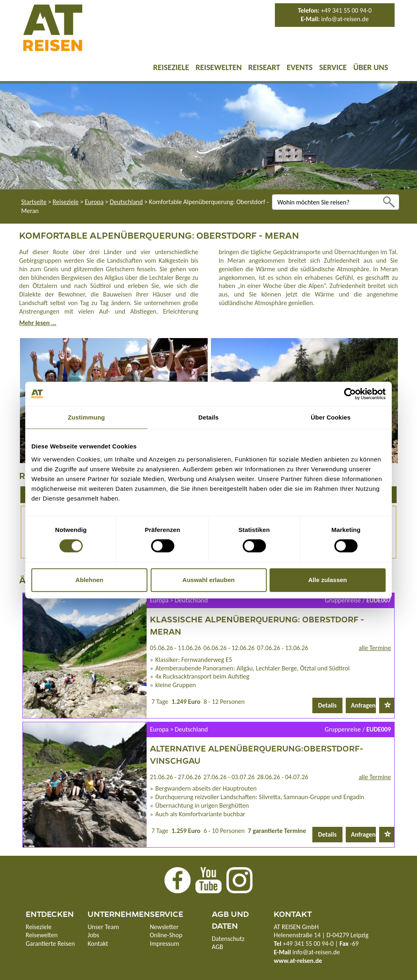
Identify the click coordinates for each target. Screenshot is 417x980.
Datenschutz (228, 939)
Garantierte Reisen (50, 944)
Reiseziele (171, 67)
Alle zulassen (328, 580)
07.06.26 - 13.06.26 (283, 648)
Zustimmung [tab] (87, 417)
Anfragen (363, 705)
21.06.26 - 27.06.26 (176, 777)
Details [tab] (208, 417)
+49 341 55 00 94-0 (346, 10)
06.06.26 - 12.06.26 (229, 648)
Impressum (165, 944)
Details (327, 705)
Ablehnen (89, 580)
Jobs (93, 935)
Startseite (34, 202)
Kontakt (98, 944)
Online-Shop (166, 935)
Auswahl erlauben (208, 580)
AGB (217, 947)
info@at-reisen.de (345, 19)
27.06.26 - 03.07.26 (229, 777)
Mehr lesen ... (38, 323)
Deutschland (126, 202)
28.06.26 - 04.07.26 (283, 777)
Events (300, 67)
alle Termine (375, 648)
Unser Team (103, 927)
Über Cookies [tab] (331, 417)
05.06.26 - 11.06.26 (176, 648)
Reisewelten (218, 67)
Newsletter (164, 927)
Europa (94, 202)
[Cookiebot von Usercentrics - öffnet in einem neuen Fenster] (350, 394)
